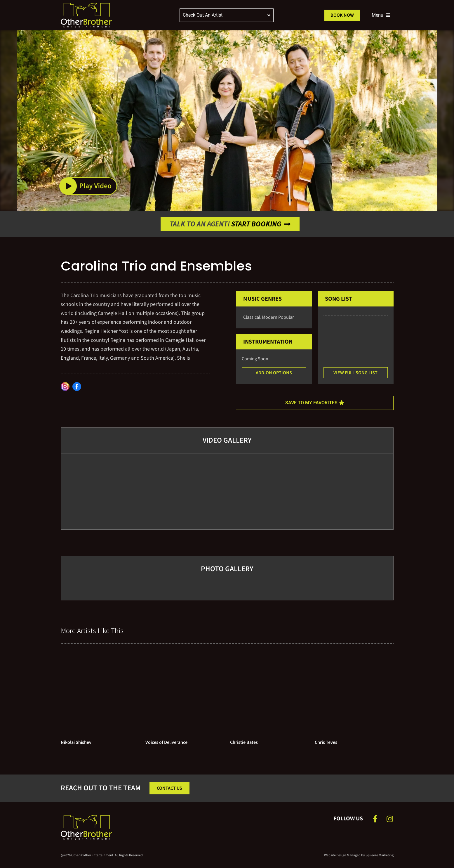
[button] (88, 186)
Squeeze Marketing (380, 855)
